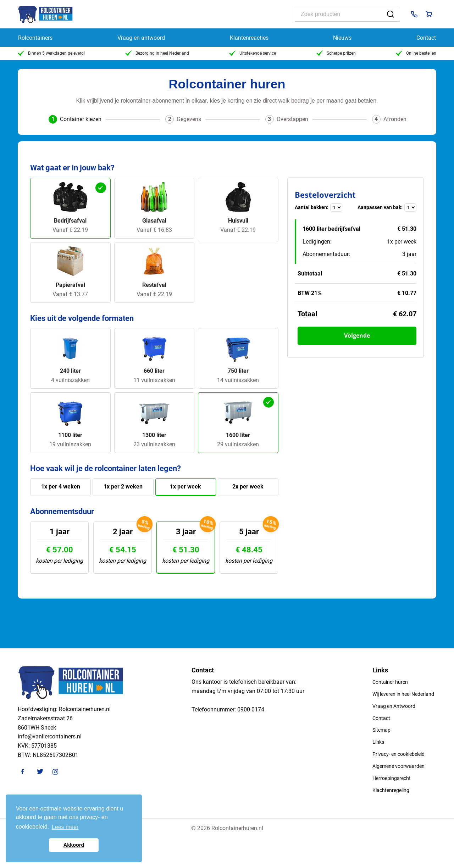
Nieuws (342, 38)
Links (378, 742)
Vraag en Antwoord (394, 706)
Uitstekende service (253, 53)
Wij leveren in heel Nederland (403, 694)
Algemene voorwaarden (398, 766)
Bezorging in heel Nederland (157, 53)
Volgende (357, 335)
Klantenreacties (249, 38)
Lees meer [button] (65, 827)
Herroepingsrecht (392, 778)
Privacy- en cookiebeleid (398, 754)
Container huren (390, 682)
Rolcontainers (35, 38)
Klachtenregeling (391, 790)
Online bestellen (416, 53)
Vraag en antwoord (141, 38)
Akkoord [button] (74, 845)
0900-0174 (251, 709)
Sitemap (381, 730)
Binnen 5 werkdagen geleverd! (51, 53)
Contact (426, 38)
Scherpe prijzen (336, 53)
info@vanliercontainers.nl (50, 736)
